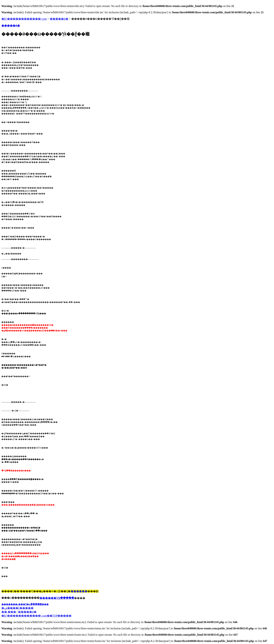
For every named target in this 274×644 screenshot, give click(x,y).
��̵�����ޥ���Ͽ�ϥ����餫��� (25, 604)
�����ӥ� (59, 19)
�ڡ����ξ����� (17, 608)
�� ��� (9, 612)
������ (79, 591)
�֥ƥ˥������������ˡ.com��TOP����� (36, 616)
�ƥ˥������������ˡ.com (24, 19)
